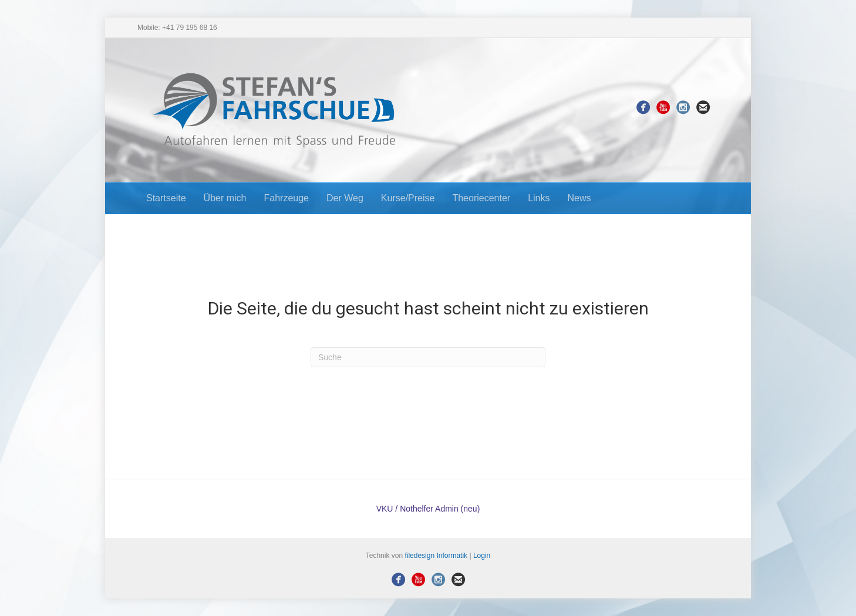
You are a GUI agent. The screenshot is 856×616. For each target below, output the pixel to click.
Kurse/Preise (408, 198)
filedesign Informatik (436, 556)
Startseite (166, 198)
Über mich (225, 198)
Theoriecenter (481, 198)
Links (539, 198)
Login (482, 556)
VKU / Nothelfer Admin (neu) (428, 509)
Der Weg (345, 198)
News (579, 198)
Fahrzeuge (287, 198)
